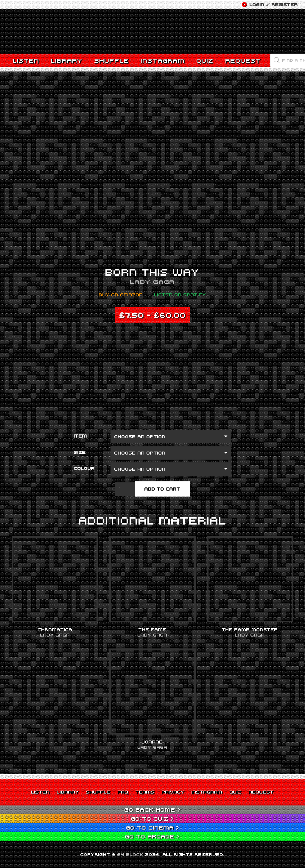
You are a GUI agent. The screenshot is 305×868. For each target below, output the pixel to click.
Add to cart (162, 489)
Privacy (173, 792)
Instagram (207, 792)
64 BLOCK (130, 854)
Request (261, 792)
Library (68, 792)
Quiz (236, 792)
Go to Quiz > (152, 818)
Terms (145, 792)
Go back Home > (153, 809)
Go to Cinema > (153, 827)
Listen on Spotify (180, 295)
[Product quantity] (125, 489)
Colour (84, 468)
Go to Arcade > (152, 836)
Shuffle (98, 792)
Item (80, 436)
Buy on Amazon (121, 295)
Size (80, 452)
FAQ (123, 792)
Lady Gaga (152, 281)
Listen (41, 792)
